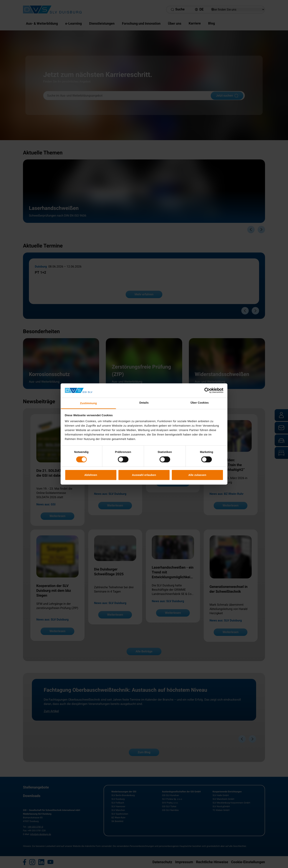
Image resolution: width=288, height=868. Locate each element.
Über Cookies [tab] (200, 403)
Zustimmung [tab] (88, 403)
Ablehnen (91, 475)
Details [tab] (144, 403)
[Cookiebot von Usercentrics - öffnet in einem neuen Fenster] (207, 390)
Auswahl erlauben (144, 475)
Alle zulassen (197, 475)
